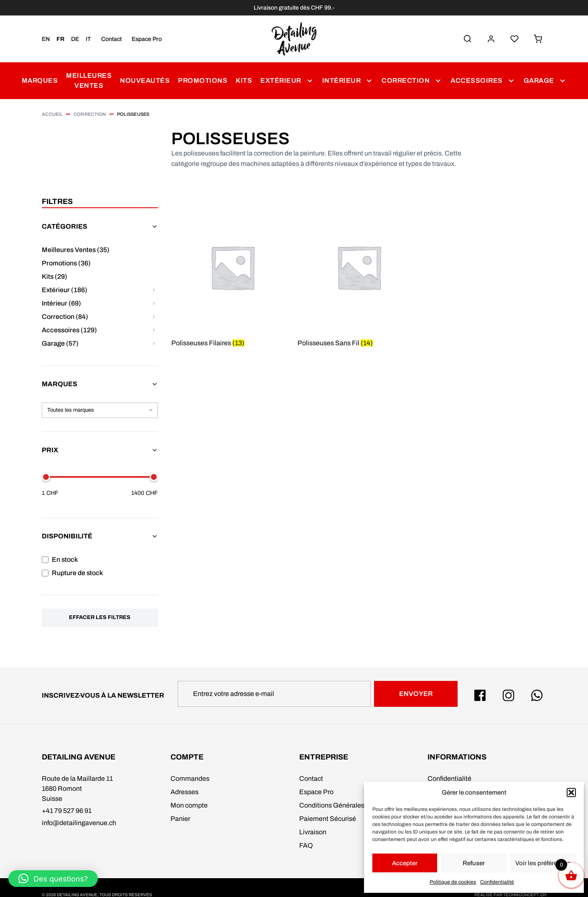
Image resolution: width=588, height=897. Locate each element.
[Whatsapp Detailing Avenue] (537, 696)
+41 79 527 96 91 (67, 811)
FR (60, 39)
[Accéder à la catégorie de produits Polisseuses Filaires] (232, 279)
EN (46, 39)
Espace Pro (147, 39)
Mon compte (189, 805)
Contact (111, 39)
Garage (539, 80)
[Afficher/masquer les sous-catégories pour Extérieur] (154, 290)
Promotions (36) (66, 263)
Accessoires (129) (69, 330)
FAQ (306, 845)
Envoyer (416, 694)
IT (88, 39)
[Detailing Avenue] (294, 39)
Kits (244, 80)
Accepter (405, 863)
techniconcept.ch (525, 895)
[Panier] (538, 39)
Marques (40, 80)
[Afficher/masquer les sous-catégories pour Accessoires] (154, 330)
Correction (406, 80)
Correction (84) (65, 317)
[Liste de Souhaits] (514, 39)
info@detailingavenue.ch (79, 823)
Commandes (190, 779)
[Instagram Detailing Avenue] (509, 696)
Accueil (52, 114)
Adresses (185, 792)
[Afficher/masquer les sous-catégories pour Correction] (154, 317)
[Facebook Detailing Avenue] (480, 696)
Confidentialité (497, 882)
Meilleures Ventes (89, 80)
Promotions (203, 80)
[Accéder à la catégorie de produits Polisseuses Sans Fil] (359, 279)
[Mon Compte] (491, 39)
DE (75, 39)
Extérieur (281, 80)
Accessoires (477, 80)
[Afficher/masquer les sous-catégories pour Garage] (154, 344)
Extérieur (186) (65, 290)
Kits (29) (55, 276)
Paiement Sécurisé (328, 819)
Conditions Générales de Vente (345, 805)
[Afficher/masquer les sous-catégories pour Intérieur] (154, 303)
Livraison (313, 832)
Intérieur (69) (61, 303)
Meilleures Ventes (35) (76, 250)
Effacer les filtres (100, 617)
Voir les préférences (543, 863)
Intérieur (342, 80)
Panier (180, 819)
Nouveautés (145, 80)
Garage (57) (60, 343)
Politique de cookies (453, 882)
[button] (571, 793)
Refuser (474, 863)
